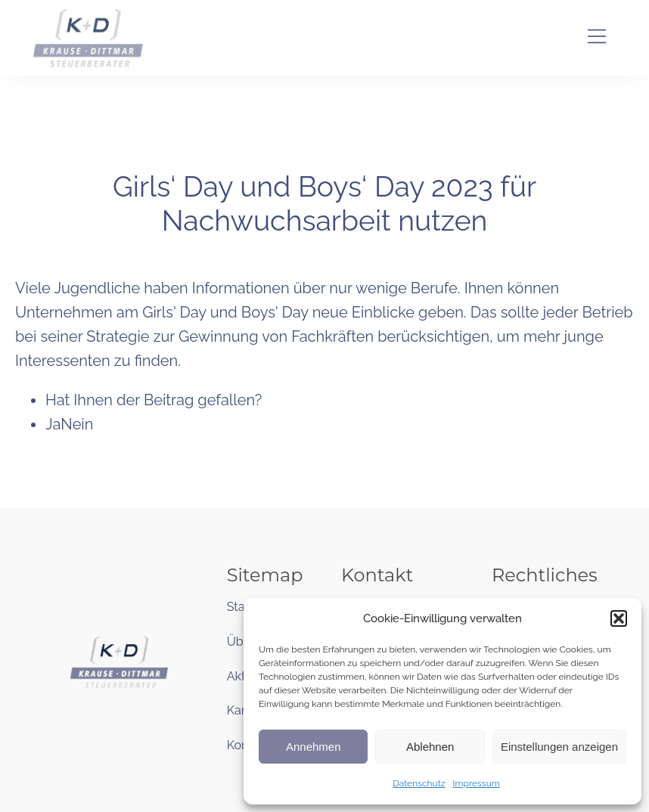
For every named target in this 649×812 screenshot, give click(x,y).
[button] (619, 618)
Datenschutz (419, 783)
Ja (53, 424)
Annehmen (314, 747)
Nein (77, 424)
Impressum (477, 783)
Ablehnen (430, 747)
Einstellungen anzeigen (559, 747)
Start (240, 607)
